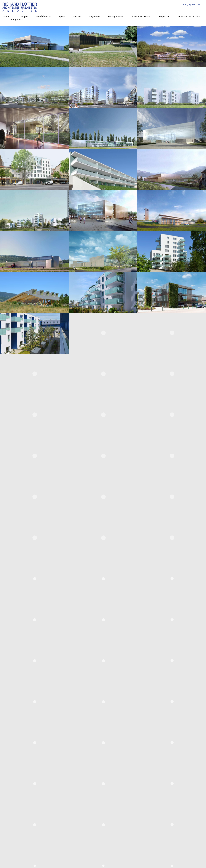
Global (6, 17)
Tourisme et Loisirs (141, 17)
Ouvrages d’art (17, 20)
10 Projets (23, 17)
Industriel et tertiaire (189, 17)
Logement (95, 17)
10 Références (44, 17)
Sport (62, 17)
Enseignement (116, 17)
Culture (77, 17)
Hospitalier (164, 17)
